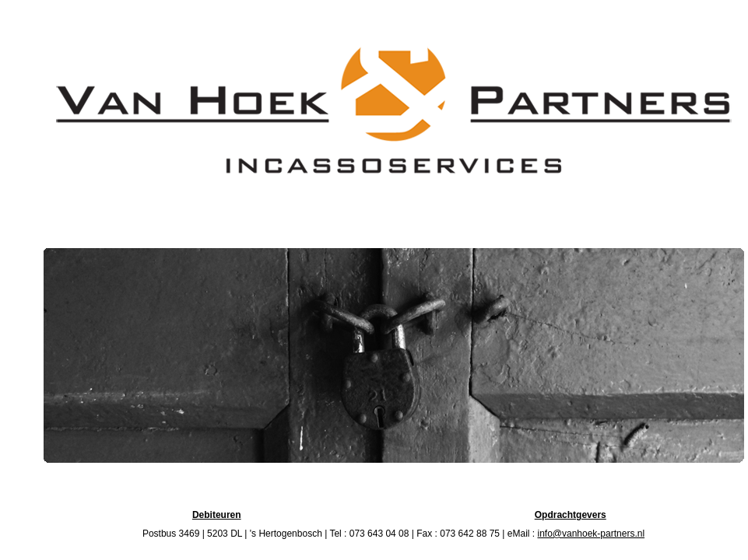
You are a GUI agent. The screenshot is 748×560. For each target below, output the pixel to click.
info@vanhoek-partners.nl (591, 534)
